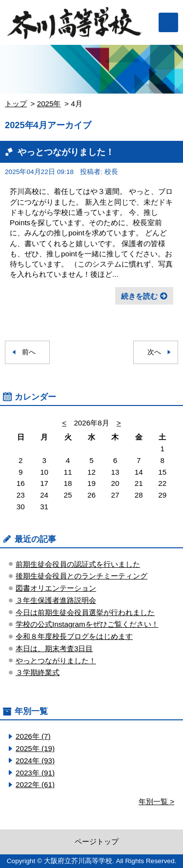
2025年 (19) (35, 748)
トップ (16, 104)
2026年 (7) (33, 736)
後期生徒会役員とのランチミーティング (81, 576)
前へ (29, 352)
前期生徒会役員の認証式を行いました (78, 564)
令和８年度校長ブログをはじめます (74, 636)
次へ (154, 352)
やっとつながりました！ (66, 152)
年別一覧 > (156, 801)
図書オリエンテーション (56, 588)
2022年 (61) (35, 784)
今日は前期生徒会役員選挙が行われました (85, 612)
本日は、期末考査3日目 (54, 648)
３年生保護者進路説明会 (56, 600)
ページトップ (97, 841)
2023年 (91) (35, 773)
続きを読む (139, 296)
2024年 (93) (35, 761)
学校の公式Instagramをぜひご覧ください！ (87, 624)
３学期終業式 (38, 672)
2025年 (49, 104)
